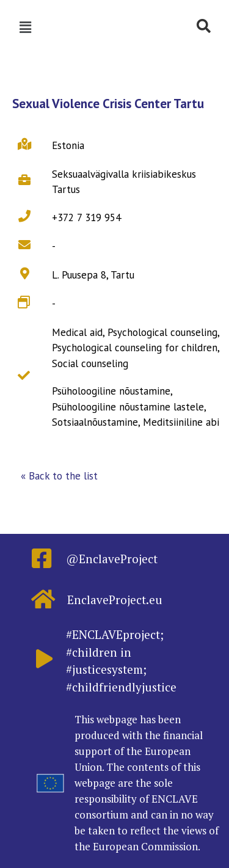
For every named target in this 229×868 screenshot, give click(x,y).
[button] (59, 476)
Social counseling (90, 363)
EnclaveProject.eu (115, 600)
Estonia (68, 145)
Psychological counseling (162, 332)
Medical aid (77, 332)
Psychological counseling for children (135, 348)
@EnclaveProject (112, 559)
